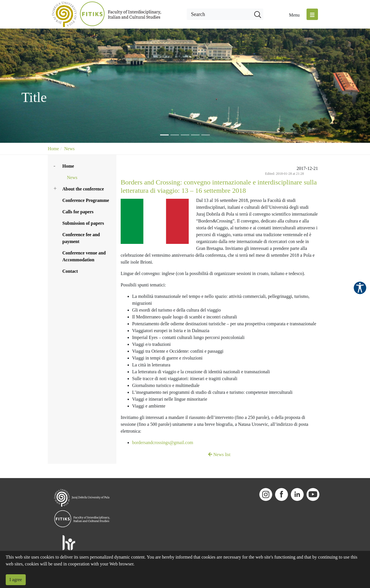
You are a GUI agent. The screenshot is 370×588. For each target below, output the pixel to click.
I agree (16, 580)
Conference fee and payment (81, 238)
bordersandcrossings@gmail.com (163, 442)
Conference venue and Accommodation (84, 256)
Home (53, 149)
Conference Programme (86, 200)
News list (219, 454)
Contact (70, 271)
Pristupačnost (360, 288)
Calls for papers (78, 212)
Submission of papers (83, 223)
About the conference (83, 189)
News (69, 149)
